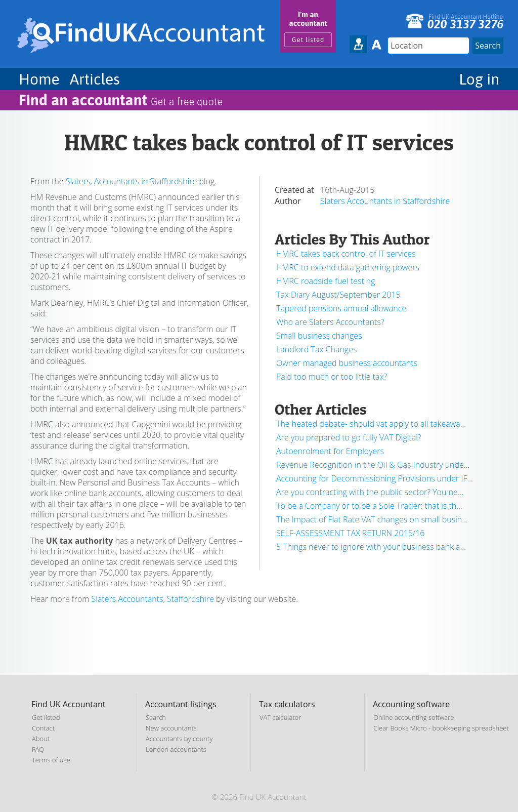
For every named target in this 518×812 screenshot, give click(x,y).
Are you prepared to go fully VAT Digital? (349, 437)
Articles (95, 79)
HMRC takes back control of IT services (346, 254)
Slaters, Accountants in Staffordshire (132, 181)
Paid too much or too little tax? (332, 377)
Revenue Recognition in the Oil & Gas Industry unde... (373, 465)
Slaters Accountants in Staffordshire (385, 201)
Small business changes (319, 336)
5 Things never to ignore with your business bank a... (371, 547)
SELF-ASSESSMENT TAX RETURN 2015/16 (351, 533)
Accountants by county (179, 739)
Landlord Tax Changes (316, 349)
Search (156, 717)
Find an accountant (121, 100)
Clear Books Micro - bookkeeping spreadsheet (441, 728)
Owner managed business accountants (347, 363)
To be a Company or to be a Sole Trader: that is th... (369, 506)
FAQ (38, 749)
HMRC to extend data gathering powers (348, 267)
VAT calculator (280, 717)
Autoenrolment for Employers (330, 451)
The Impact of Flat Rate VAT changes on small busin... (372, 519)
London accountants (176, 749)
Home (39, 79)
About (41, 739)
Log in (479, 79)
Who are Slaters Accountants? (330, 322)
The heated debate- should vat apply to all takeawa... (371, 424)
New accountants (171, 728)
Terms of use (51, 760)
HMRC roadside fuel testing (326, 281)
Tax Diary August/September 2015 (338, 295)
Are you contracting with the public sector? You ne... (370, 492)
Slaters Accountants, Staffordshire (153, 599)
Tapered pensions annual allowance (341, 308)
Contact (43, 728)
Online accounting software (414, 717)
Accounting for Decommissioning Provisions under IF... (375, 478)
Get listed (308, 40)
